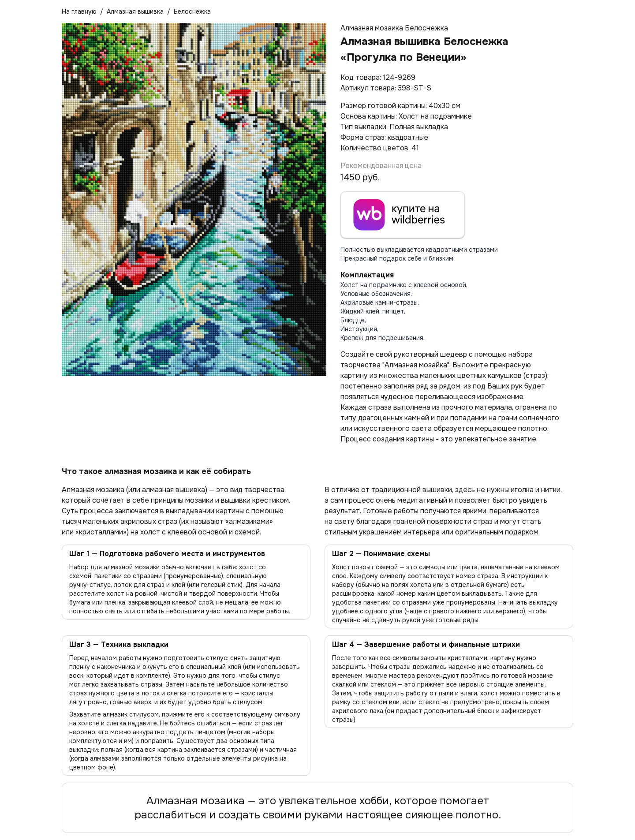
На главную (79, 11)
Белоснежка (192, 11)
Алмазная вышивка (135, 11)
